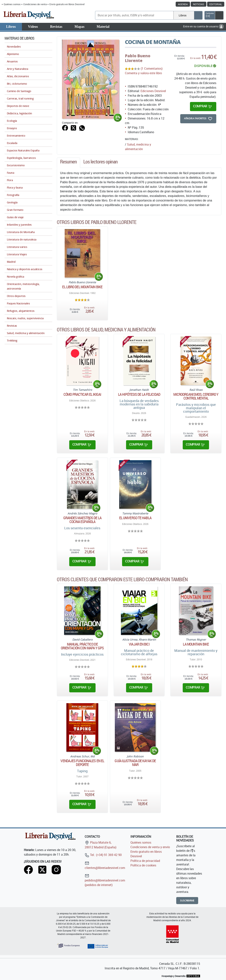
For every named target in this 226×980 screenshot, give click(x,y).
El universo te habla (135, 518)
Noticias (199, 4)
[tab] (68, 163)
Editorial (216, 4)
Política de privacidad (145, 861)
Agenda (183, 4)
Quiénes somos (12, 4)
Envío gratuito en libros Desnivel (67, 4)
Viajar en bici (139, 644)
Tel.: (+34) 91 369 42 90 (103, 855)
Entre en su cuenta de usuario (203, 26)
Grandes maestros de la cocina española (82, 520)
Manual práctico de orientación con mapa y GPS (82, 646)
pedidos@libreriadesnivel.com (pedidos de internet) (105, 880)
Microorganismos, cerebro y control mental (196, 396)
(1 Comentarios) (152, 68)
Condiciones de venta (35, 4)
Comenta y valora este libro (143, 73)
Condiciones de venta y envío (150, 847)
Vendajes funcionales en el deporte (82, 763)
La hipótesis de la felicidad (139, 394)
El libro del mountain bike (82, 287)
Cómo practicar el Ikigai (82, 394)
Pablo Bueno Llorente (138, 58)
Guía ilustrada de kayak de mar (135, 763)
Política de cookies (143, 865)
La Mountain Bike (196, 644)
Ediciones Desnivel (153, 91)
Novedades (14, 47)
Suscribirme (187, 901)
